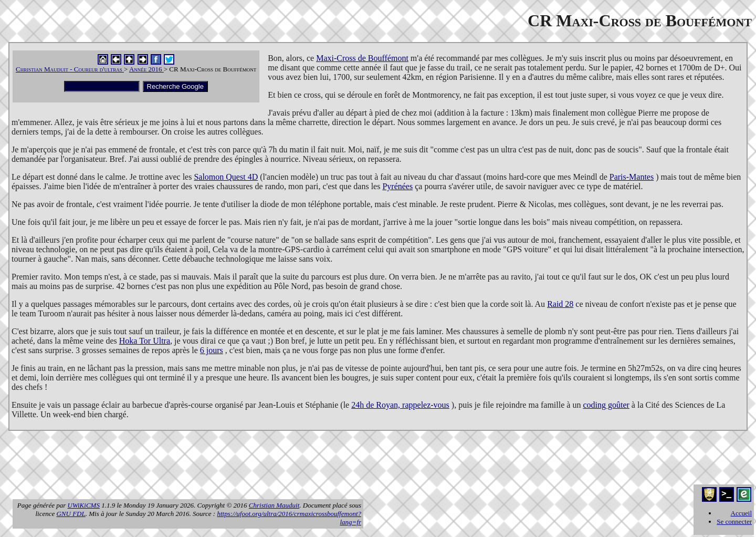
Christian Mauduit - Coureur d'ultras (70, 69)
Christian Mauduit (274, 505)
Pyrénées (397, 186)
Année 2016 (146, 69)
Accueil (741, 513)
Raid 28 (560, 304)
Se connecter (734, 521)
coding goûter (606, 405)
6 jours (212, 350)
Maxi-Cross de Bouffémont (362, 58)
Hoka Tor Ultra (145, 341)
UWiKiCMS (84, 505)
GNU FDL (71, 514)
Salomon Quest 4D (226, 177)
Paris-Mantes (632, 177)
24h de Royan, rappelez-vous (400, 405)
